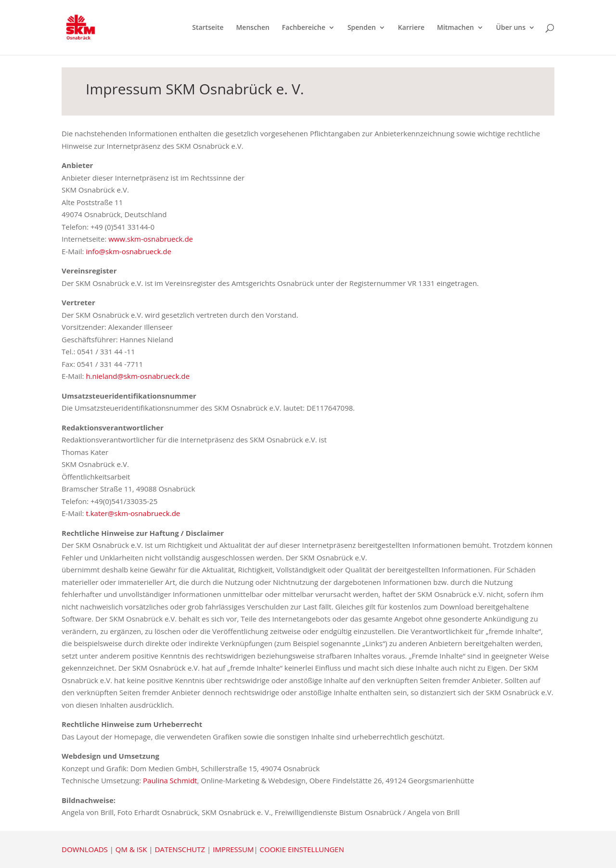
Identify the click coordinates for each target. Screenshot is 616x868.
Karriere (411, 28)
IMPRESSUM (233, 849)
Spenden (362, 28)
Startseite (208, 28)
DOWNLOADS (85, 849)
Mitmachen (456, 28)
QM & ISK (131, 849)
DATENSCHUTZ (180, 849)
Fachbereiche (304, 28)
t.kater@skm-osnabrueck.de (134, 513)
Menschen (252, 28)
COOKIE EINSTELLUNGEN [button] (302, 849)
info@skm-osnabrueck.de (128, 251)
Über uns (511, 28)
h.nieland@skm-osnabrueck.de (137, 376)
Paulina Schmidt (170, 780)
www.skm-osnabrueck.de (151, 239)
